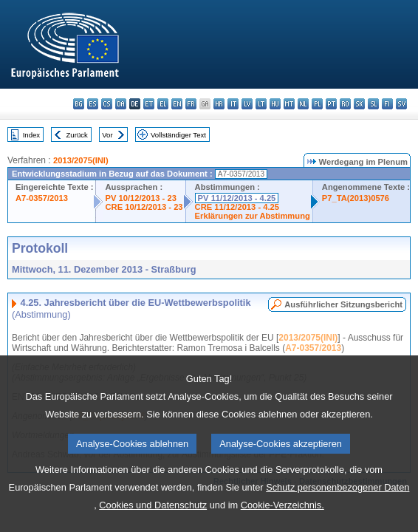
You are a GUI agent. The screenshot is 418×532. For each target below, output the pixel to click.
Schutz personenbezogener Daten (338, 515)
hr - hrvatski (219, 104)
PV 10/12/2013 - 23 (140, 198)
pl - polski (317, 104)
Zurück (77, 135)
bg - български (79, 104)
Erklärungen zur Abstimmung (253, 216)
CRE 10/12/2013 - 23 (144, 207)
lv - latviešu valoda (247, 104)
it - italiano (233, 104)
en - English (177, 104)
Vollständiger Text (178, 135)
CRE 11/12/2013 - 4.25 (237, 207)
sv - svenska (401, 104)
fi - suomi (387, 104)
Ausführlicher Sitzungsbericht (343, 304)
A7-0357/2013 (42, 198)
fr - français (191, 104)
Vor (107, 135)
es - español (93, 104)
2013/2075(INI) (81, 160)
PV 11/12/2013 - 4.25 (237, 198)
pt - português (331, 104)
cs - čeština (107, 104)
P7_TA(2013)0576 (356, 198)
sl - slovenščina (373, 104)
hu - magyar (275, 104)
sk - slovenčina (359, 104)
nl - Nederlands (303, 104)
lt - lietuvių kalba (261, 104)
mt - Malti (289, 104)
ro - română (345, 104)
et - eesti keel (149, 104)
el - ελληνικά (163, 104)
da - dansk (121, 104)
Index (31, 135)
